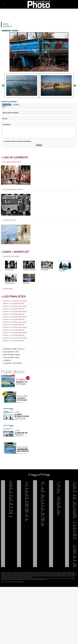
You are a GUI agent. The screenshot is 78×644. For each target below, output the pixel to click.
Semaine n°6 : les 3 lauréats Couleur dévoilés (14, 327)
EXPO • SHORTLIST (15, 252)
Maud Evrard (26, 283)
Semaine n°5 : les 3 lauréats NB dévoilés (13, 325)
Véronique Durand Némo (30, 270)
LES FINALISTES (14, 296)
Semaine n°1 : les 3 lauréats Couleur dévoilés (14, 301)
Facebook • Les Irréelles (27, 503)
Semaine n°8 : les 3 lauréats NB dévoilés (13, 341)
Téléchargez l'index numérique (11, 499)
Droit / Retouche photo (75, 565)
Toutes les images (7, 289)
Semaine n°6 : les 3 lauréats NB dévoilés (13, 330)
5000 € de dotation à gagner (11, 355)
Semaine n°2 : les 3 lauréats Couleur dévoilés (14, 306)
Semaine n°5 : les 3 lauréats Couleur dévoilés (14, 322)
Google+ (27, 509)
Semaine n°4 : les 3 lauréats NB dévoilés (13, 319)
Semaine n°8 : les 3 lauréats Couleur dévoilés (14, 338)
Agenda (43, 519)
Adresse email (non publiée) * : (11, 113)
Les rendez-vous (75, 509)
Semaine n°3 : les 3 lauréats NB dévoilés (13, 314)
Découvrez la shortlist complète (11, 256)
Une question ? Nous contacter (12, 363)
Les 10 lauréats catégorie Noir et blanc (12, 189)
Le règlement (6, 360)
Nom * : (4, 107)
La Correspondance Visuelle (43, 515)
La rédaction (75, 560)
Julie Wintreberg (9, 270)
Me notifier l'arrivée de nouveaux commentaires (18, 141)
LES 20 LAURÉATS (15, 157)
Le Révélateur (43, 509)
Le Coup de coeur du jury (9, 220)
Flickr (26, 515)
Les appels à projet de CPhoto (43, 497)
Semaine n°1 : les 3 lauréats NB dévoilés (13, 304)
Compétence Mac (59, 491)
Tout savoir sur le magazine (43, 490)
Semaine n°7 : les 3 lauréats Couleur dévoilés (14, 333)
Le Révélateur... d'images (75, 497)
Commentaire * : (7, 125)
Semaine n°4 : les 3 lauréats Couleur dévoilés (14, 317)
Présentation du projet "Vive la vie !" (13, 349)
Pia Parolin (62, 271)
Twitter (26, 510)
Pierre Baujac (45, 270)
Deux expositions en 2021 (10, 352)
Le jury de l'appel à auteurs (11, 357)
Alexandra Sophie (10, 283)
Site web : (5, 119)
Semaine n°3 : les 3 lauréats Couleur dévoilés (14, 311)
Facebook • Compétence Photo (27, 491)
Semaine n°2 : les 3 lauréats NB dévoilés (13, 309)
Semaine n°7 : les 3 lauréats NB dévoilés (13, 335)
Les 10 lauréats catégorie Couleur (11, 162)
